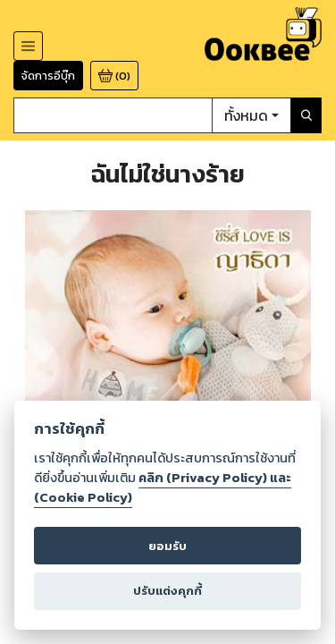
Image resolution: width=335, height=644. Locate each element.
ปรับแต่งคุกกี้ (167, 590)
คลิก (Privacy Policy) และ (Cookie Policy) (163, 487)
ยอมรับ (167, 545)
